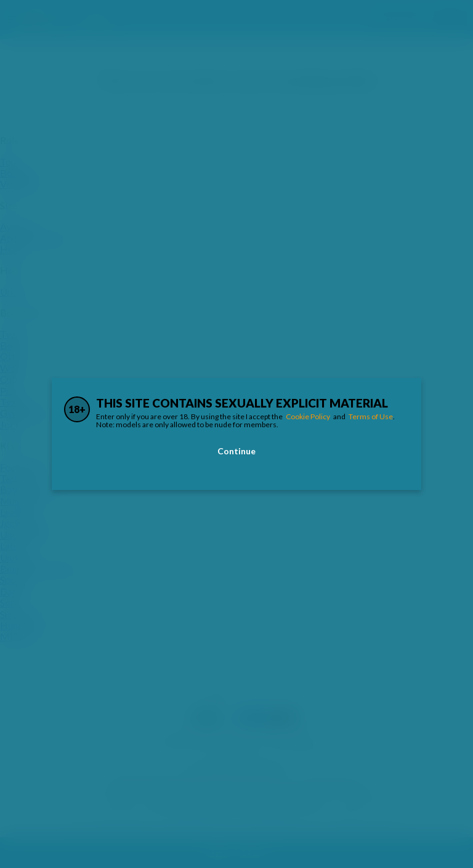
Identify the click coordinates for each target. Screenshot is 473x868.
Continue (236, 451)
